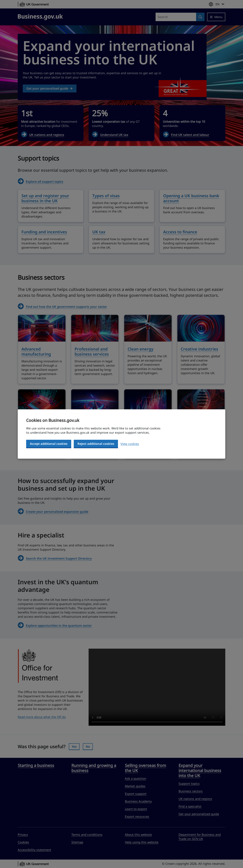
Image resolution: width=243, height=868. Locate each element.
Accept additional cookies (49, 444)
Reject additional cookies (96, 444)
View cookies (130, 444)
